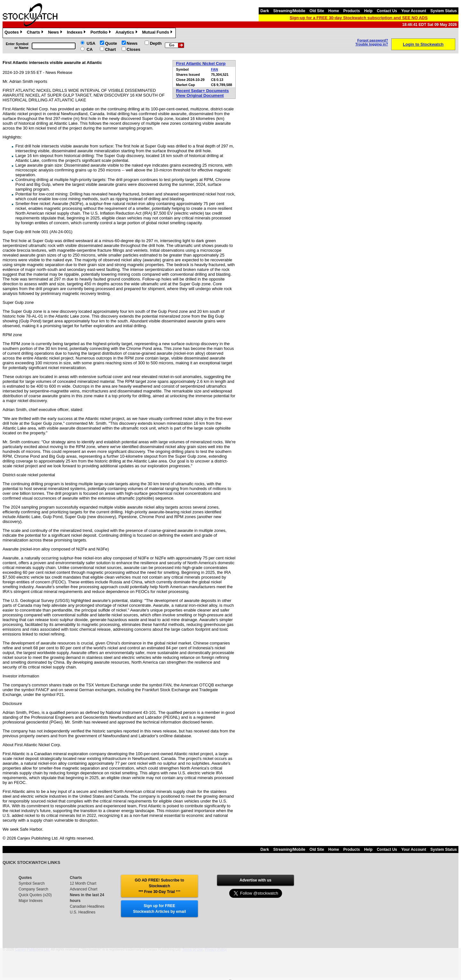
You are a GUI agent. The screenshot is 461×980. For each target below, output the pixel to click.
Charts (36, 33)
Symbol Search (32, 883)
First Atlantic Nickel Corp (201, 63)
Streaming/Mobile (289, 11)
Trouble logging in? (372, 44)
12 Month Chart (83, 883)
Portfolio (101, 33)
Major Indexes (31, 901)
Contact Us (387, 11)
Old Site (317, 11)
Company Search (33, 889)
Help (368, 11)
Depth (156, 43)
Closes (134, 49)
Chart (110, 49)
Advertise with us (255, 880)
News (56, 33)
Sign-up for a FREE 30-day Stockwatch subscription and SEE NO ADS (359, 18)
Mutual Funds (158, 33)
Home (334, 11)
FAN (214, 69)
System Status (444, 11)
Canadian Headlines (87, 906)
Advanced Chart (84, 889)
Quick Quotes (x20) (35, 895)
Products (352, 11)
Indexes (77, 33)
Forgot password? (373, 40)
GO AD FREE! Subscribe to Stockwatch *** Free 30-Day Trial (159, 886)
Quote (111, 43)
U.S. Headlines (83, 912)
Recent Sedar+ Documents (202, 91)
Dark (265, 11)
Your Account (414, 11)
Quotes (14, 33)
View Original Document (200, 95)
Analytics (127, 33)
